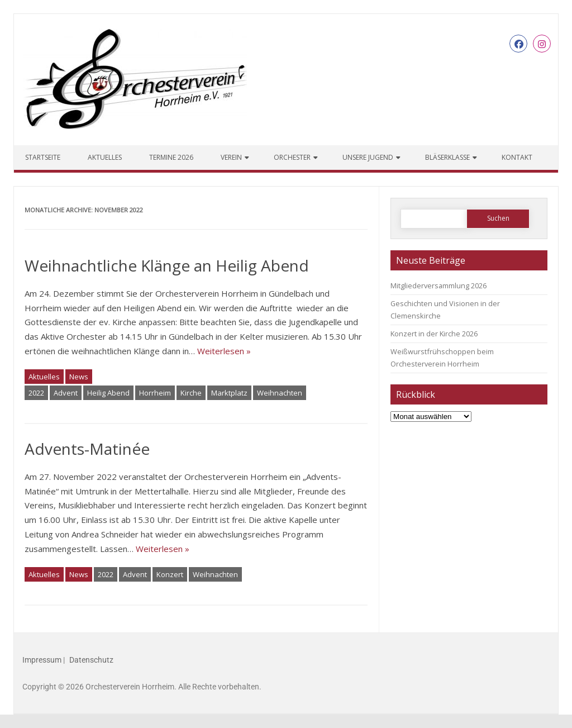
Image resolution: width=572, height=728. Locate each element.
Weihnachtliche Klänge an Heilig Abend (167, 265)
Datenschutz (91, 660)
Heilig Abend (108, 393)
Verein (231, 157)
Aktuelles (105, 157)
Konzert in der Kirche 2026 (434, 334)
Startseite (43, 157)
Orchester (292, 157)
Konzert (170, 574)
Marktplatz (229, 393)
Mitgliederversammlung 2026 (438, 286)
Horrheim (155, 393)
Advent (66, 393)
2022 (36, 393)
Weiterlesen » (224, 351)
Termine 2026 (171, 157)
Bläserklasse (447, 157)
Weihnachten (280, 393)
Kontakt (517, 157)
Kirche (191, 393)
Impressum (42, 660)
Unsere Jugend (368, 157)
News (79, 377)
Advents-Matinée (87, 449)
